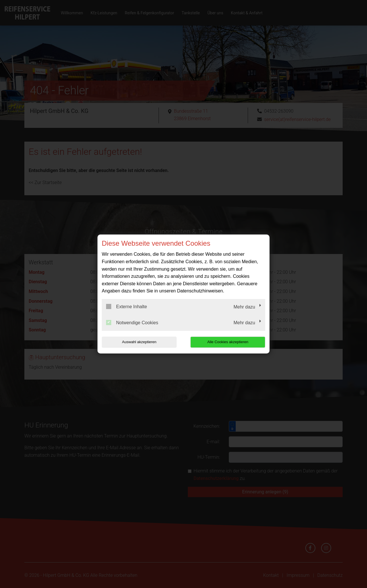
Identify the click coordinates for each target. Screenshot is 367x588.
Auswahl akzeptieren (138, 342)
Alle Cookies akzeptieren (228, 342)
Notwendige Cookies (132, 323)
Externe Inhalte (127, 306)
